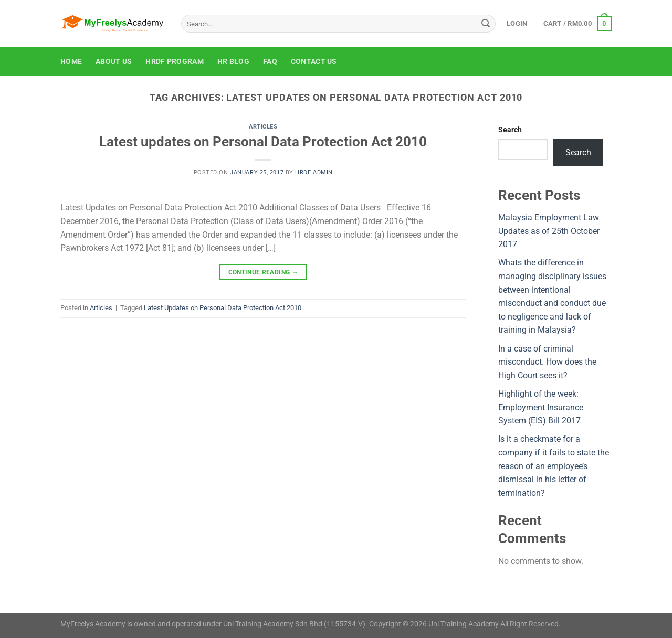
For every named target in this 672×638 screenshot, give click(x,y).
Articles (263, 127)
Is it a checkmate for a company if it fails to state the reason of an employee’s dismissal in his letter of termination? (554, 466)
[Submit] (486, 24)
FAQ (270, 62)
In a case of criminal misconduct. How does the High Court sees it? (547, 362)
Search (510, 130)
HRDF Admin (314, 172)
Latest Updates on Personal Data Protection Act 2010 (223, 308)
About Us (114, 62)
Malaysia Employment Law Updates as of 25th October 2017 (549, 231)
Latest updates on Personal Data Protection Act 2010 (263, 142)
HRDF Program (174, 62)
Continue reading (264, 273)
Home (71, 62)
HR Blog (233, 62)
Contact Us (314, 62)
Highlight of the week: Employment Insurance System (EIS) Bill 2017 (541, 407)
